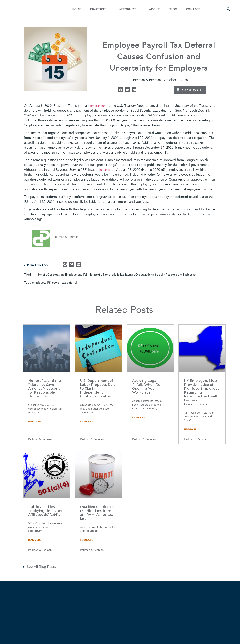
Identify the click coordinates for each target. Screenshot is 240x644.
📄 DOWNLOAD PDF (190, 90)
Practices (100, 9)
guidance (105, 170)
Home (76, 9)
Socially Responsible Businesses (176, 275)
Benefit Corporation (51, 275)
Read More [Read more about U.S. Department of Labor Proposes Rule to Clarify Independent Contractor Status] (86, 422)
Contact (193, 9)
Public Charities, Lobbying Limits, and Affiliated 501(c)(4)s (46, 511)
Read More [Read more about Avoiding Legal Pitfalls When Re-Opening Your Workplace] (138, 418)
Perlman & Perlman (66, 237)
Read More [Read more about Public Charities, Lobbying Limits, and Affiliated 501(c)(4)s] (35, 540)
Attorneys (129, 9)
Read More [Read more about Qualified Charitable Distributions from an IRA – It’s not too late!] (86, 540)
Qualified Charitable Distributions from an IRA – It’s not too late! (97, 513)
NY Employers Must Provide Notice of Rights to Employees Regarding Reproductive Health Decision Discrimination (202, 392)
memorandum (97, 106)
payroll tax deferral (64, 283)
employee (39, 283)
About (154, 9)
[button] (228, 9)
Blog (173, 9)
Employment (74, 275)
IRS (85, 275)
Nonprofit (95, 275)
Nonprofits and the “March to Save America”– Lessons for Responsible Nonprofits (45, 389)
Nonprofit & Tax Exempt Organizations (128, 275)
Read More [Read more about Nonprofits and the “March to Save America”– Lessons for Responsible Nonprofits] (35, 422)
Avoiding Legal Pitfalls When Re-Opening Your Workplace (147, 387)
